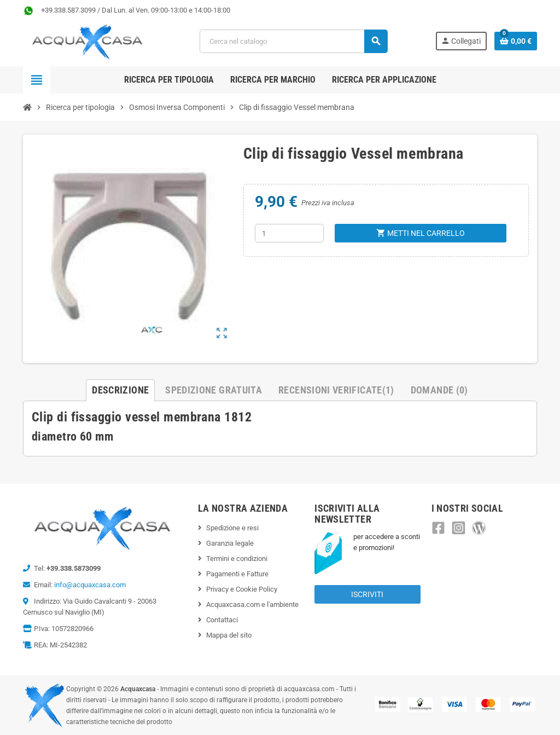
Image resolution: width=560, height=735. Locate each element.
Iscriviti (367, 594)
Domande (439, 390)
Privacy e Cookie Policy (242, 589)
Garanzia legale (230, 543)
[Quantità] (289, 233)
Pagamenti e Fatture (237, 574)
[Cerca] (294, 41)
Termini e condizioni (237, 559)
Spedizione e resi (232, 528)
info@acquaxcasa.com (90, 585)
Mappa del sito (229, 635)
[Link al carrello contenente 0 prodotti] (516, 41)
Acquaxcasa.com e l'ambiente (252, 604)
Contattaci (222, 620)
